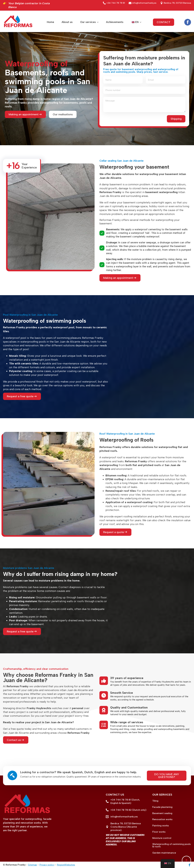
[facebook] (188, 22)
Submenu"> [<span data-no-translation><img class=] (140, 22)
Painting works (161, 826)
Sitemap (33, 865)
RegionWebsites (66, 865)
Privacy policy (47, 865)
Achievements (115, 22)
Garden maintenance (164, 853)
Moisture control (162, 838)
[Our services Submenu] (97, 22)
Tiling (155, 801)
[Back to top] (186, 860)
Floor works (159, 832)
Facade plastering (162, 807)
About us (67, 22)
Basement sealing (162, 813)
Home (50, 22)
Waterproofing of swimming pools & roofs (171, 845)
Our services (88, 22)
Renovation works (162, 819)
